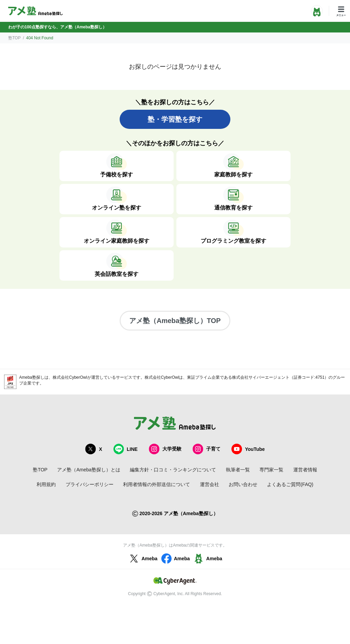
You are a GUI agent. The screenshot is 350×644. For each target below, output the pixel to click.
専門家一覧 (271, 470)
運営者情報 (305, 470)
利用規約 (46, 484)
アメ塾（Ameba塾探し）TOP (175, 321)
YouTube (248, 449)
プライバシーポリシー (90, 484)
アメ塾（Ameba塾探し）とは (89, 470)
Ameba (143, 559)
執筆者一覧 (238, 470)
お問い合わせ (243, 484)
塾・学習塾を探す (175, 119)
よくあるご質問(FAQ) (290, 484)
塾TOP (14, 38)
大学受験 (165, 449)
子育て (206, 449)
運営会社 (210, 484)
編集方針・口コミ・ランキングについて (173, 470)
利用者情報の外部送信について (157, 484)
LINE (125, 449)
